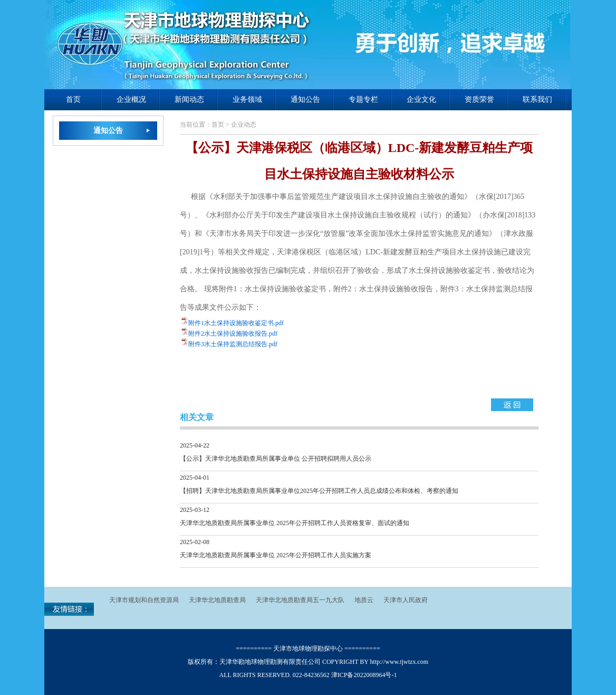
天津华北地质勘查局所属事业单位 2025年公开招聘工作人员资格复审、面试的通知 (295, 523)
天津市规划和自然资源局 (144, 600)
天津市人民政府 (406, 600)
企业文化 (421, 99)
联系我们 (537, 99)
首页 (73, 99)
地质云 (364, 600)
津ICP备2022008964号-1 (364, 675)
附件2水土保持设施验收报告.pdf (233, 334)
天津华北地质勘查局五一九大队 (300, 600)
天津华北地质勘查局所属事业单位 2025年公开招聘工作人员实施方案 (276, 555)
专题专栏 (363, 99)
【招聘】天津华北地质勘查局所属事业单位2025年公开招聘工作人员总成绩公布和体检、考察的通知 (319, 491)
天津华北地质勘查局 (217, 600)
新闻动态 (189, 99)
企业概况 (131, 99)
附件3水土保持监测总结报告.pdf (233, 344)
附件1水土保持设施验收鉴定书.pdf (236, 323)
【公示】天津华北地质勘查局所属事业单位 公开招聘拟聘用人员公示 (276, 459)
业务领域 (247, 99)
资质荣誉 (479, 99)
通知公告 (305, 99)
